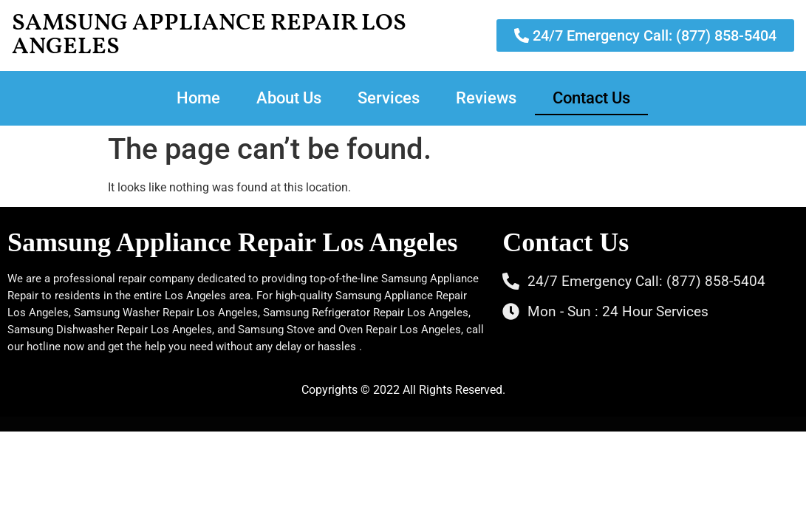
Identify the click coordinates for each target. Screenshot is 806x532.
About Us (289, 98)
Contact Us (591, 98)
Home (198, 98)
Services (389, 98)
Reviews (486, 98)
